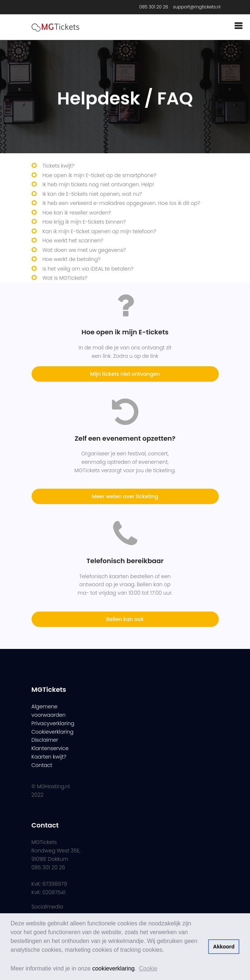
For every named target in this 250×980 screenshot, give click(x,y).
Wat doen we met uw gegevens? (84, 250)
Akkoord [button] (224, 947)
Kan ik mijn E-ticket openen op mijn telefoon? (99, 231)
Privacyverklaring (53, 723)
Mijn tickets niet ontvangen (125, 374)
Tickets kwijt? (59, 166)
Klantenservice (50, 748)
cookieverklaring (113, 968)
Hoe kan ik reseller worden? (77, 213)
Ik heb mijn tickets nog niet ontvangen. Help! (98, 184)
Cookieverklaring (53, 732)
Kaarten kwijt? (49, 757)
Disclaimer (45, 740)
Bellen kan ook (125, 619)
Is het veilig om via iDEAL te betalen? (88, 269)
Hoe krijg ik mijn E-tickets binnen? (84, 222)
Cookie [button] (148, 968)
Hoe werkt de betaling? (72, 259)
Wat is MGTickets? (65, 278)
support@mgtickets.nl (197, 7)
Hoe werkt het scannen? (73, 241)
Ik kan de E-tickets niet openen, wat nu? (92, 194)
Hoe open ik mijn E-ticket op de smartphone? (100, 175)
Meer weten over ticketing (125, 496)
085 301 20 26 (154, 7)
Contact (42, 765)
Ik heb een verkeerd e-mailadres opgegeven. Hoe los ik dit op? (122, 203)
